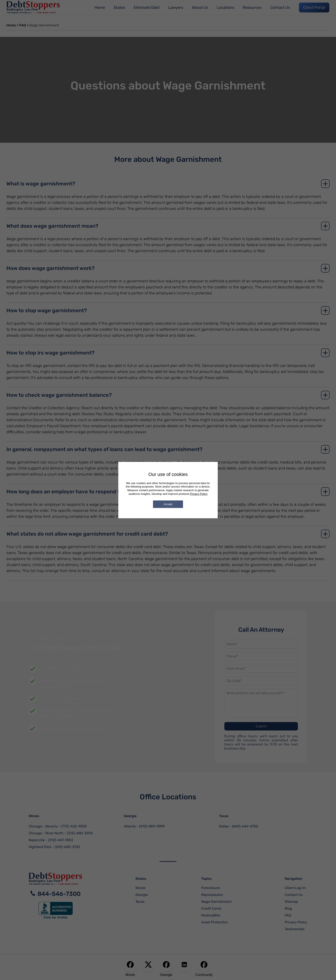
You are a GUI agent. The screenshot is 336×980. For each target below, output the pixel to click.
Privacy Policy (199, 494)
